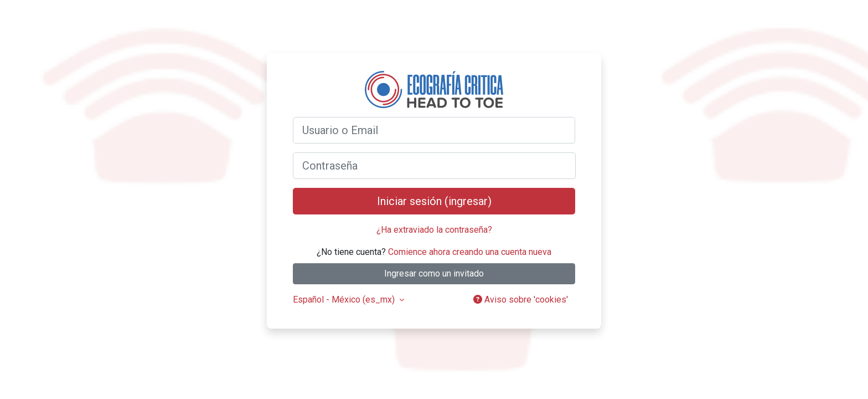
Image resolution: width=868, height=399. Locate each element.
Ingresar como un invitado (434, 273)
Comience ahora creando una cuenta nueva (470, 252)
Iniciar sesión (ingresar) (434, 201)
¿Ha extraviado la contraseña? (434, 230)
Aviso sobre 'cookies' (521, 300)
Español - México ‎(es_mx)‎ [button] (345, 300)
